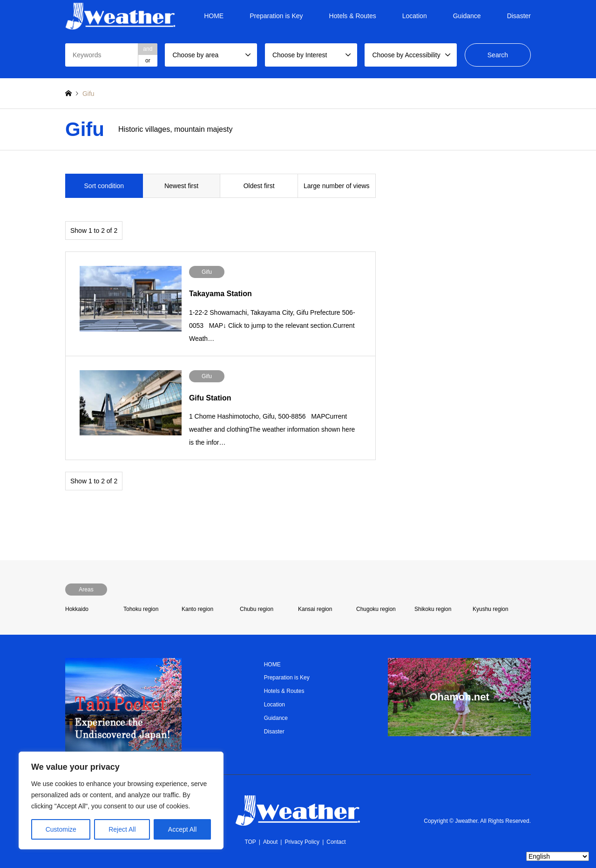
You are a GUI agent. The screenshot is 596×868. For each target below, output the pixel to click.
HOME (214, 16)
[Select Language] (558, 856)
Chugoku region (376, 609)
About (270, 842)
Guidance (467, 16)
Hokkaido (77, 609)
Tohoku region (141, 609)
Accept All (182, 829)
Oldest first (259, 186)
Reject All (122, 829)
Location (415, 16)
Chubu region (257, 609)
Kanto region (197, 609)
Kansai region (315, 609)
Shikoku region (433, 609)
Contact (336, 842)
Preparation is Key (276, 16)
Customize (61, 829)
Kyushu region (491, 609)
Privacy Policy (302, 842)
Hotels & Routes (353, 16)
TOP (250, 842)
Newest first (181, 186)
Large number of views (337, 186)
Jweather (466, 821)
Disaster (519, 16)
